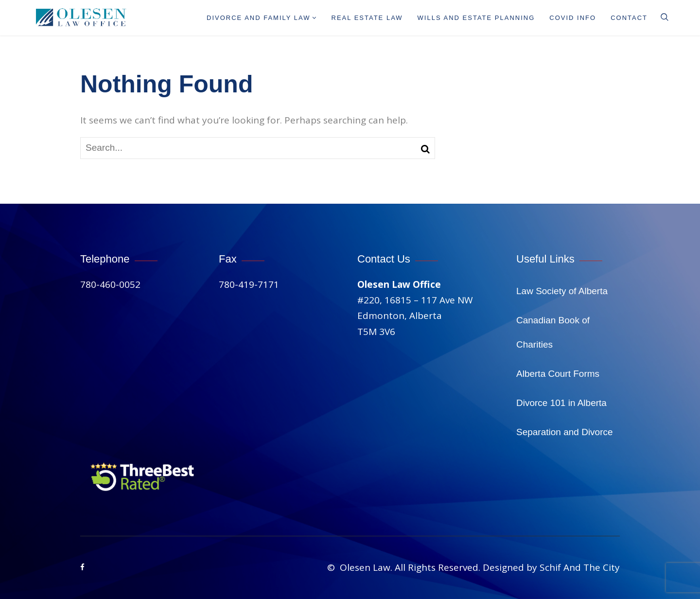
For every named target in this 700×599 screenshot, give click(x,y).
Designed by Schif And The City (551, 567)
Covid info (573, 18)
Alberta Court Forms (558, 374)
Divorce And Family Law (262, 18)
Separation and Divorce (565, 432)
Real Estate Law (367, 18)
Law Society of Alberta (562, 291)
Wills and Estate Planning (476, 18)
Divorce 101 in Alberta (561, 403)
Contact (629, 18)
